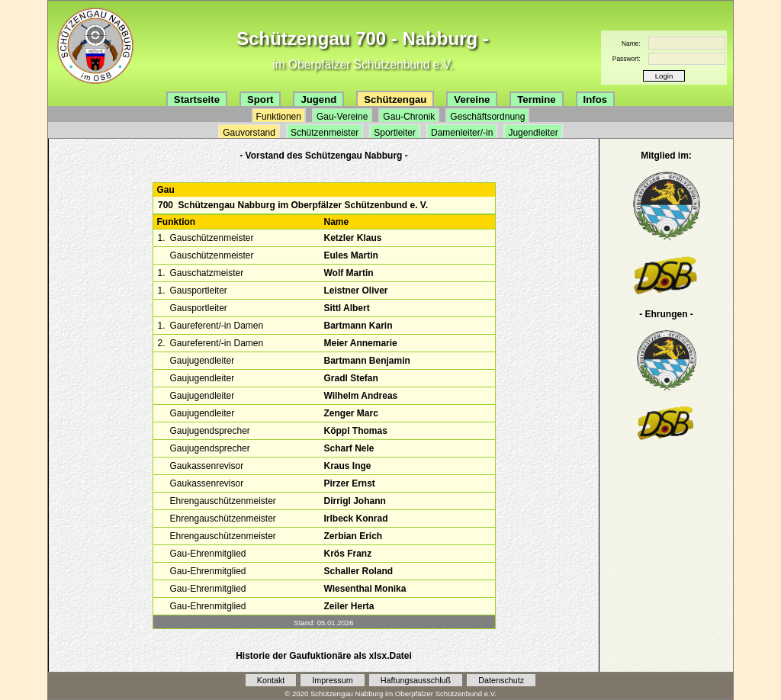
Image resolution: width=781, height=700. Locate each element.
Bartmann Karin (358, 326)
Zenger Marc (350, 413)
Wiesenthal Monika (365, 589)
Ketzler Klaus (352, 238)
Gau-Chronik (409, 117)
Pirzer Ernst (349, 483)
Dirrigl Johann (354, 501)
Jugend (318, 100)
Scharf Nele (349, 448)
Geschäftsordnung (487, 117)
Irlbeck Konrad (355, 519)
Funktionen (279, 117)
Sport (260, 100)
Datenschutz (501, 680)
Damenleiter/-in (462, 133)
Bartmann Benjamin (366, 361)
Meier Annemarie (360, 343)
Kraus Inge (347, 466)
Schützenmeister (325, 133)
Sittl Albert (346, 308)
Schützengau (395, 100)
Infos (596, 100)
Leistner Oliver (355, 291)
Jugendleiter (533, 133)
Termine (536, 100)
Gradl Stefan (350, 378)
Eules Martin (350, 255)
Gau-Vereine (342, 117)
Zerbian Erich (353, 536)
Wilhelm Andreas (360, 396)
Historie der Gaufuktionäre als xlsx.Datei (324, 656)
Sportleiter (395, 133)
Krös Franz (347, 554)
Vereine (472, 100)
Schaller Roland (358, 571)
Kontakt (271, 680)
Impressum (332, 680)
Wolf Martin (348, 273)
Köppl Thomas (355, 431)
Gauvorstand (249, 133)
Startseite (197, 100)
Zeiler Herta (349, 606)
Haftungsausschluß (416, 680)
